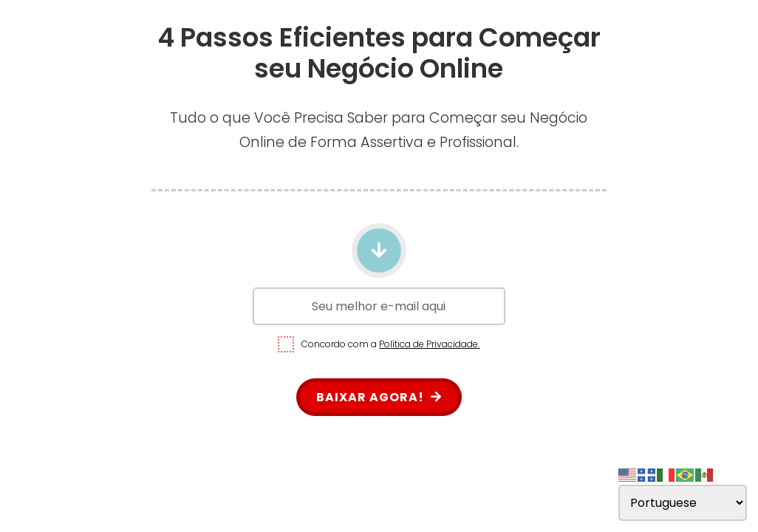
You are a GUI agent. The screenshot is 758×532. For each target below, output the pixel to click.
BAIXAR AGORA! (379, 397)
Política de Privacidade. (429, 344)
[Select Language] (683, 503)
